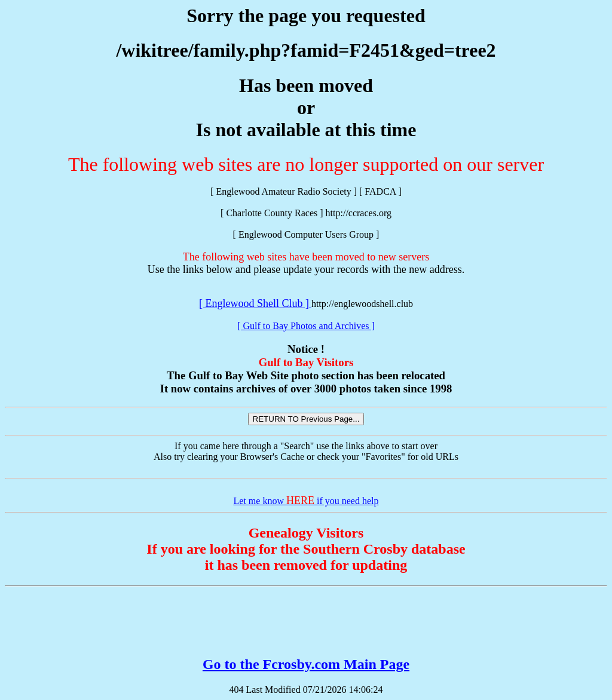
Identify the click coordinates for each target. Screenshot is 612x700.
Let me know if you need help (306, 501)
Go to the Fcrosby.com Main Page (306, 664)
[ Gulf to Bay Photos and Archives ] (306, 326)
